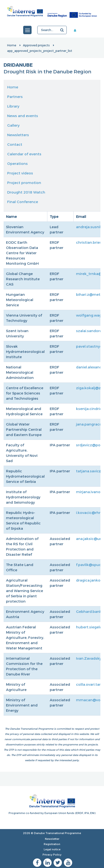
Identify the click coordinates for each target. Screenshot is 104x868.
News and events (23, 116)
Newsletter (52, 839)
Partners (15, 97)
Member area (77, 30)
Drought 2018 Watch (26, 192)
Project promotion (24, 183)
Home (12, 45)
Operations (17, 163)
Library (13, 106)
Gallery (13, 125)
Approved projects (36, 45)
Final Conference (23, 202)
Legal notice (52, 849)
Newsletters (18, 135)
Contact (15, 144)
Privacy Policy (52, 855)
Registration (52, 844)
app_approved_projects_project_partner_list (40, 51)
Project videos (20, 173)
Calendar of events (24, 154)
